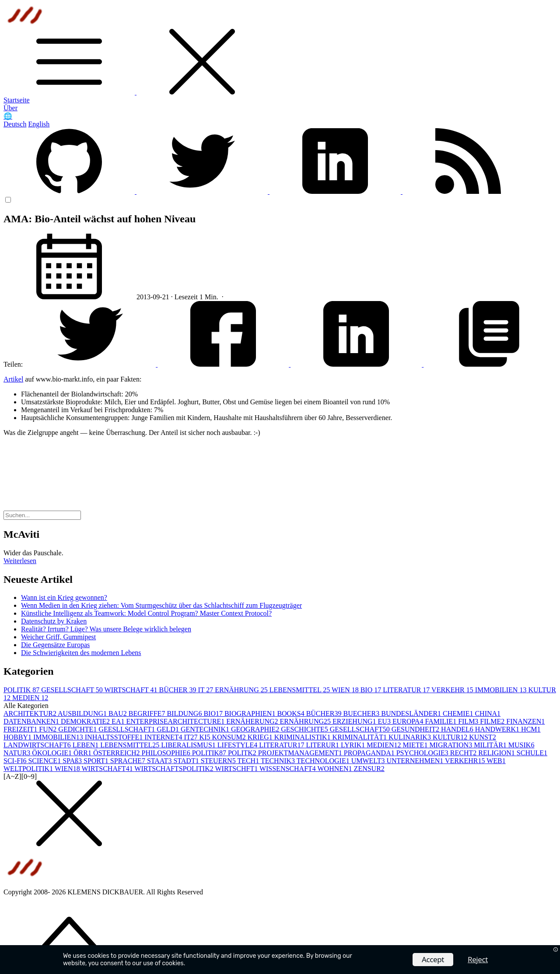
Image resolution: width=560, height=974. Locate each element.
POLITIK (22, 690)
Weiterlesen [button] (20, 561)
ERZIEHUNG (355, 721)
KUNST (482, 737)
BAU (119, 713)
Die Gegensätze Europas (55, 645)
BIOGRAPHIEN (251, 713)
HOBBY (18, 737)
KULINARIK (411, 737)
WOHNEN (336, 769)
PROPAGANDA (370, 753)
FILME (493, 721)
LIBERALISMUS (189, 745)
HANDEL (458, 729)
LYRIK (354, 745)
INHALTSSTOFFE (115, 737)
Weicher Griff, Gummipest (58, 637)
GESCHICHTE (305, 729)
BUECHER (362, 713)
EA (119, 721)
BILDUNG (185, 713)
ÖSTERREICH (117, 753)
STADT (187, 761)
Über (10, 108)
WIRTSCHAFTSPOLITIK (175, 769)
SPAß (73, 761)
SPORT (97, 761)
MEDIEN (30, 698)
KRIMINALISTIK (303, 737)
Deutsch (15, 124)
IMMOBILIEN (502, 690)
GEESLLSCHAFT (128, 729)
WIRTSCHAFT (132, 690)
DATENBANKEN (32, 721)
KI (206, 737)
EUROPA (409, 721)
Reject (478, 959)
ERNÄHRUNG (242, 690)
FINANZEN (525, 721)
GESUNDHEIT (416, 729)
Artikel (13, 379)
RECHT (464, 753)
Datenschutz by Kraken (54, 621)
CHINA (488, 713)
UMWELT (369, 761)
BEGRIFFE (148, 713)
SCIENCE (45, 761)
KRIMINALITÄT (360, 737)
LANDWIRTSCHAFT (38, 745)
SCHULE (532, 753)
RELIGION (497, 753)
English (39, 124)
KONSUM (229, 737)
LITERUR (323, 745)
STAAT (160, 761)
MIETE (416, 745)
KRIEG (261, 737)
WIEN (346, 690)
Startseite (17, 100)
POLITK (243, 753)
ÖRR (83, 753)
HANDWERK (498, 729)
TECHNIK (279, 761)
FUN (49, 729)
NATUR (18, 753)
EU (385, 721)
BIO (372, 690)
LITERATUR (407, 690)
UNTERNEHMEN (415, 761)
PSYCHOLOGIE (423, 753)
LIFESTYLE (238, 745)
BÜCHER (179, 690)
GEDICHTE (78, 729)
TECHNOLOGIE (324, 761)
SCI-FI (16, 761)
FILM (469, 721)
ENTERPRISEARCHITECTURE (176, 721)
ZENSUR (369, 769)
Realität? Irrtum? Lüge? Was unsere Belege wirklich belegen (106, 629)
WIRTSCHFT (237, 769)
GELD (169, 729)
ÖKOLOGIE (53, 753)
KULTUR (451, 737)
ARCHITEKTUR (31, 713)
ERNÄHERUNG (253, 721)
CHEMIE (459, 713)
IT (206, 690)
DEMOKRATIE (86, 721)
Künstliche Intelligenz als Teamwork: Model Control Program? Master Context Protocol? (146, 613)
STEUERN (219, 761)
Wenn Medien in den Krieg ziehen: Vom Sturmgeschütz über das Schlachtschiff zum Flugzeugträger (161, 605)
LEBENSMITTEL (301, 690)
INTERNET (164, 737)
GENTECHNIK (206, 729)
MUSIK (521, 745)
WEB (496, 761)
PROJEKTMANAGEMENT (301, 753)
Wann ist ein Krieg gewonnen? (64, 597)
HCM (531, 729)
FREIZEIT (21, 729)
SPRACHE (129, 761)
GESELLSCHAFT (73, 690)
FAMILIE (441, 721)
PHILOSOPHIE (167, 753)
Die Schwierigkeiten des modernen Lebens (81, 653)
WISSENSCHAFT (289, 769)
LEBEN (87, 745)
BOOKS (291, 713)
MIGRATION (451, 745)
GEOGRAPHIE (256, 729)
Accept (433, 959)
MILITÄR (491, 745)
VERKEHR (453, 690)
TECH (249, 761)
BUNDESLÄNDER (412, 713)
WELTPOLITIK (29, 769)
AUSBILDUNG (83, 713)
